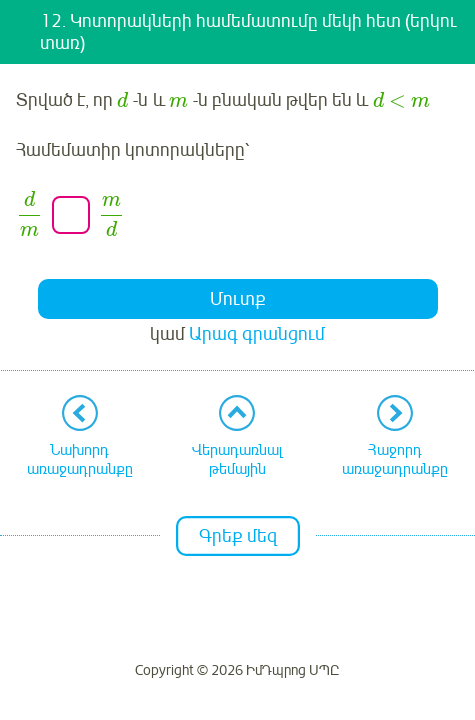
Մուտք (238, 299)
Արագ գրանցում (257, 334)
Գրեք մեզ (238, 536)
